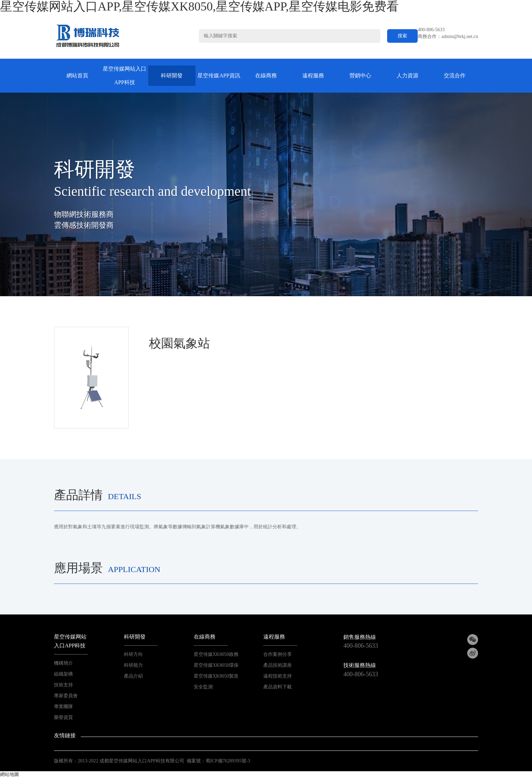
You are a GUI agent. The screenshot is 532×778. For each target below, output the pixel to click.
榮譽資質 (63, 717)
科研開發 (172, 75)
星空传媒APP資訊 (219, 75)
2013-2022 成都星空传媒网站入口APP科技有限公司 (131, 761)
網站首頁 (77, 75)
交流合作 (455, 75)
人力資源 (407, 75)
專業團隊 (63, 707)
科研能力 (133, 665)
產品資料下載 (278, 687)
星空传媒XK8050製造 (216, 676)
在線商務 (266, 75)
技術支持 (63, 685)
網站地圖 (9, 774)
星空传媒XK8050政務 (216, 654)
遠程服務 (313, 75)
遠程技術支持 (278, 676)
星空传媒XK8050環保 (216, 665)
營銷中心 (360, 75)
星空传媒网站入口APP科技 (125, 75)
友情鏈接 (65, 735)
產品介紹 (133, 676)
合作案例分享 (278, 654)
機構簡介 (63, 663)
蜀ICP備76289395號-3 (228, 761)
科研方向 (133, 654)
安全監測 (203, 687)
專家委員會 (66, 696)
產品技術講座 (278, 665)
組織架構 (63, 674)
